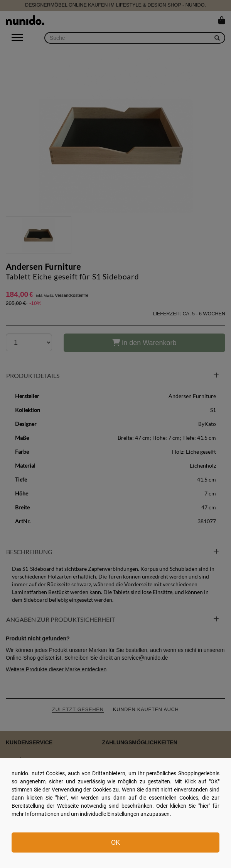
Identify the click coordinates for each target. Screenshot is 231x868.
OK (115, 842)
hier (61, 798)
